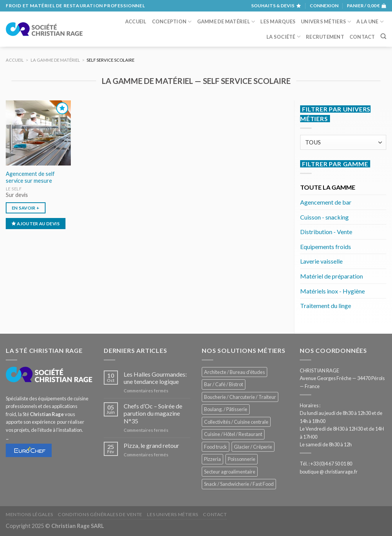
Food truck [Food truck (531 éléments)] (216, 447)
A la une (370, 22)
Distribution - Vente (326, 232)
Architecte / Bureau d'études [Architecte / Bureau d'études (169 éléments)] (234, 372)
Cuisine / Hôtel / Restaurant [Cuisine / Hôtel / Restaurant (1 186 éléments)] (233, 434)
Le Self (14, 189)
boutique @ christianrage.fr (329, 472)
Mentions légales (29, 514)
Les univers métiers (173, 514)
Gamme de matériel (226, 22)
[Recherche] (383, 36)
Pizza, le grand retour (151, 445)
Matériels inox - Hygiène (332, 291)
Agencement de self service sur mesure (30, 177)
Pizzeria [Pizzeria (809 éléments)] (212, 459)
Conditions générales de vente (100, 514)
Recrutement (325, 37)
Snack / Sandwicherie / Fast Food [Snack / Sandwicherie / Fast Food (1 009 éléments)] (239, 484)
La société (283, 37)
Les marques (278, 21)
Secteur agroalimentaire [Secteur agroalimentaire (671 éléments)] (230, 472)
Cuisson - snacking (324, 217)
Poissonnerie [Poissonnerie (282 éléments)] (242, 459)
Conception (172, 22)
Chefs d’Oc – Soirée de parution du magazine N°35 (153, 413)
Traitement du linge (326, 306)
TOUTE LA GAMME (328, 187)
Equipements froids (326, 247)
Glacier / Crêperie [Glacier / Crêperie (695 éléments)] (253, 447)
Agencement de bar (326, 202)
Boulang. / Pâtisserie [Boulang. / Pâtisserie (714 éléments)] (226, 409)
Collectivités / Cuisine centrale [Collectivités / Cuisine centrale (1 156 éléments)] (236, 422)
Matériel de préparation (332, 276)
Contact (362, 37)
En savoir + (26, 208)
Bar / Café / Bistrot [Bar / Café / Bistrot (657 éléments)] (224, 384)
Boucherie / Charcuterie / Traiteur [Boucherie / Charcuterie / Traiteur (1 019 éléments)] (240, 397)
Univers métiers (326, 22)
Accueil (136, 21)
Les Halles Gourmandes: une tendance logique (155, 378)
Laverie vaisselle (321, 261)
